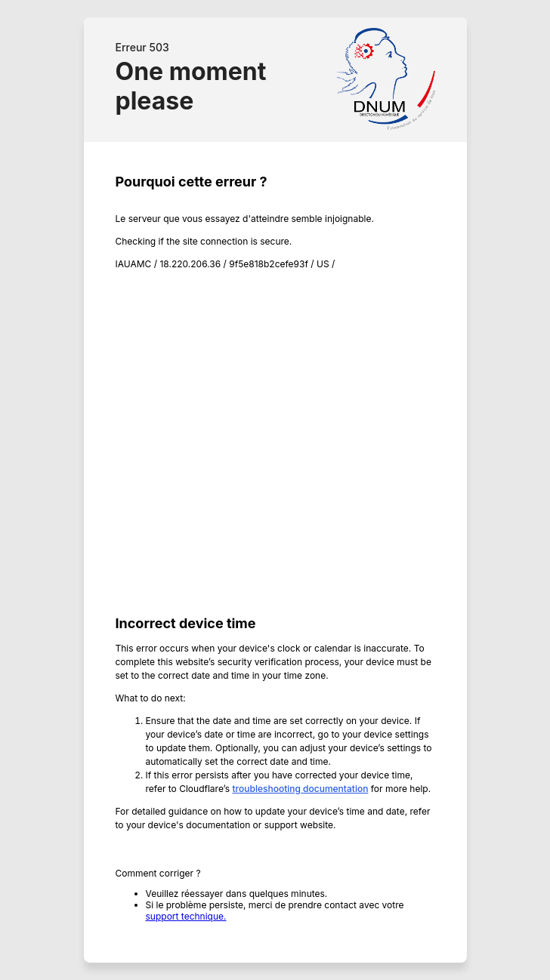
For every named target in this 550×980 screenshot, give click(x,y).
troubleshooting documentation (301, 789)
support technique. (186, 916)
